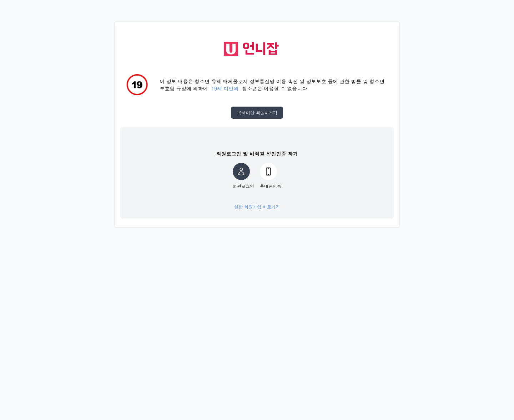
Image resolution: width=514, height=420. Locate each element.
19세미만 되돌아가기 (257, 112)
